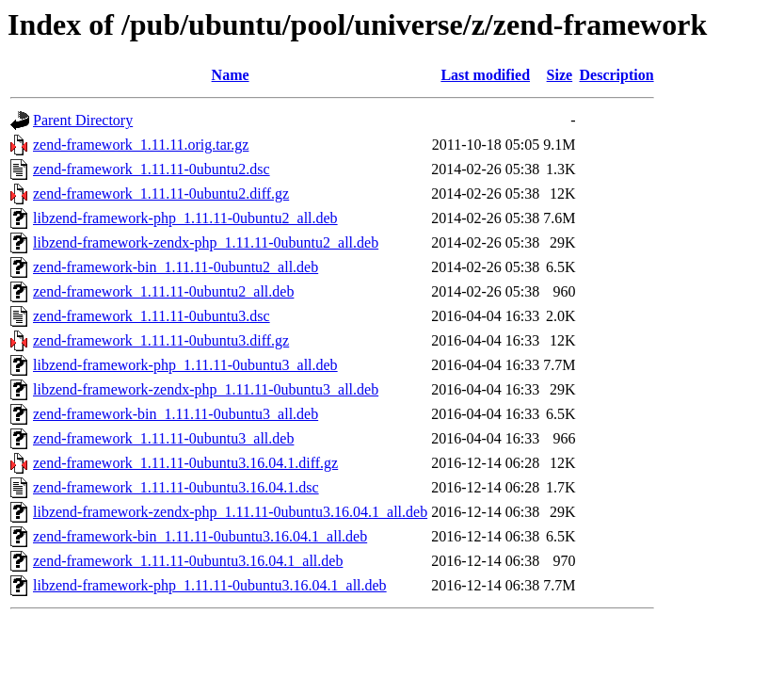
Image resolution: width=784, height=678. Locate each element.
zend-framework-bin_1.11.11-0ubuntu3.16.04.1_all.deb (200, 536)
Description (617, 75)
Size (560, 75)
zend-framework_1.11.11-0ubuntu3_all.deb (163, 438)
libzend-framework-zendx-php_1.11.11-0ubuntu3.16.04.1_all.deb (230, 512)
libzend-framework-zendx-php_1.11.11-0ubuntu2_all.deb (206, 242)
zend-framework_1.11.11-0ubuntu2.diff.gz (161, 194)
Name (231, 75)
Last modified (485, 75)
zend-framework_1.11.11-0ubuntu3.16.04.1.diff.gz (185, 463)
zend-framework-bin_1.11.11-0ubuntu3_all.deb (176, 414)
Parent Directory (83, 120)
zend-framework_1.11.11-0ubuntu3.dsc (152, 316)
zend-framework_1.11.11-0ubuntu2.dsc (152, 169)
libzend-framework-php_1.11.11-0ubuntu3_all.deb (185, 365)
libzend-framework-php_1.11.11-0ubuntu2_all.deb (185, 218)
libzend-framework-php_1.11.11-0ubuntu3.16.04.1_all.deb (210, 585)
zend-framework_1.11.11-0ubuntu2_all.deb (163, 291)
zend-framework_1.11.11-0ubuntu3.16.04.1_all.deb (188, 561)
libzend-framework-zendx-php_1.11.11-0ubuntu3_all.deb (206, 389)
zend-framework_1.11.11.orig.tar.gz (141, 145)
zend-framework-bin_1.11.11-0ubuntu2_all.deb (176, 267)
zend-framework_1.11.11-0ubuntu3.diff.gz (161, 340)
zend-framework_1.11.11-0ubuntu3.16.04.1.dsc (176, 487)
